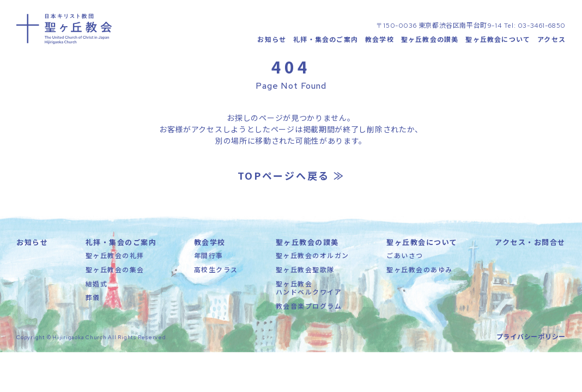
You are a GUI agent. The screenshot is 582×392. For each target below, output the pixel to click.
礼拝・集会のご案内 (326, 41)
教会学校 (380, 41)
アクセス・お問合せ (530, 247)
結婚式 (97, 288)
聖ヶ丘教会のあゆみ (420, 274)
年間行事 (209, 261)
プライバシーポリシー (531, 341)
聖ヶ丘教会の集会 (115, 274)
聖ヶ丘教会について (498, 41)
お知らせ (272, 41)
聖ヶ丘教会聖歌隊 (305, 274)
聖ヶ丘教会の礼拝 (115, 261)
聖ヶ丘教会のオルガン (313, 261)
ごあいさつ (405, 261)
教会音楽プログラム (309, 311)
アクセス (551, 41)
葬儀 (93, 302)
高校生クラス (216, 274)
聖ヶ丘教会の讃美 (430, 41)
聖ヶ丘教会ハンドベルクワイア (309, 293)
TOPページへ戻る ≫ (291, 181)
